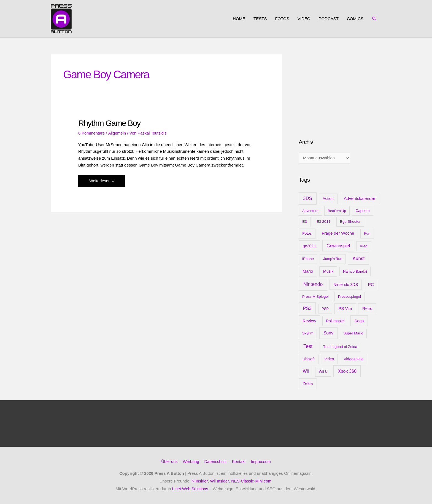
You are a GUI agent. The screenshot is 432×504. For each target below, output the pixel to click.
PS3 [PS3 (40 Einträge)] (307, 309)
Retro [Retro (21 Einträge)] (367, 309)
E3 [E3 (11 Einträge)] (305, 222)
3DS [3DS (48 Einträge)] (308, 199)
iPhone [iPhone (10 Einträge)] (308, 259)
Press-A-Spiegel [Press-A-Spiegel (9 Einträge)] (315, 297)
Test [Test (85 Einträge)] (308, 347)
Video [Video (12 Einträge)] (329, 360)
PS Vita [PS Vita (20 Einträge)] (345, 309)
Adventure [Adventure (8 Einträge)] (310, 211)
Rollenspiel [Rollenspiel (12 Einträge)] (335, 321)
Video (304, 19)
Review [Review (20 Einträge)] (309, 321)
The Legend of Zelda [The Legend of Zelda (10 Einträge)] (340, 347)
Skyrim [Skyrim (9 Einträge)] (308, 334)
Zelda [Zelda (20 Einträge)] (308, 384)
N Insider (199, 481)
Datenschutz (216, 462)
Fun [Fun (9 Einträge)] (367, 234)
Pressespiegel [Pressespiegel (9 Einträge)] (349, 297)
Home (239, 19)
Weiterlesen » (102, 182)
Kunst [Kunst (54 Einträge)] (359, 259)
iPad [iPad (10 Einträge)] (364, 246)
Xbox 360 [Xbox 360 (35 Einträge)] (347, 372)
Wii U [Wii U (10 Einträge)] (323, 372)
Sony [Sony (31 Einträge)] (328, 333)
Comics (355, 19)
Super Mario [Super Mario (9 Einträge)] (353, 334)
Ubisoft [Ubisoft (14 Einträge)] (309, 360)
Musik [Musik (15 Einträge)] (328, 272)
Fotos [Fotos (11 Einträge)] (307, 234)
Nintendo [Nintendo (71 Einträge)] (313, 285)
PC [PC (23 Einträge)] (371, 285)
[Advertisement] (340, 89)
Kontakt (239, 462)
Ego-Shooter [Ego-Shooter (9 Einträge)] (350, 222)
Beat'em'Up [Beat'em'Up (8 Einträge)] (337, 211)
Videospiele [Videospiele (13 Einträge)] (353, 360)
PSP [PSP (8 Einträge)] (325, 309)
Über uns (168, 462)
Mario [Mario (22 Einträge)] (308, 271)
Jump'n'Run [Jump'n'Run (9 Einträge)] (333, 259)
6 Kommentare (92, 133)
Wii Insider (219, 481)
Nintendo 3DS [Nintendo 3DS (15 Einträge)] (346, 285)
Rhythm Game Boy (110, 123)
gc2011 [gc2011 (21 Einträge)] (309, 246)
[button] (374, 19)
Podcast (329, 19)
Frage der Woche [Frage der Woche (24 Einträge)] (338, 234)
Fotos (282, 19)
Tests (260, 19)
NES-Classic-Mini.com (251, 481)
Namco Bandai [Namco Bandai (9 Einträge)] (355, 272)
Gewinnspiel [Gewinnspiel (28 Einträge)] (338, 246)
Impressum (262, 462)
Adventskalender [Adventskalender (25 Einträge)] (360, 199)
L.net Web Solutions (190, 489)
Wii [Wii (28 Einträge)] (306, 372)
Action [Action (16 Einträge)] (328, 199)
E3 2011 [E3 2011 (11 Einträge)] (324, 222)
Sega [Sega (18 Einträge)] (359, 321)
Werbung (191, 462)
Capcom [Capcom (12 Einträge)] (362, 211)
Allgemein (118, 133)
